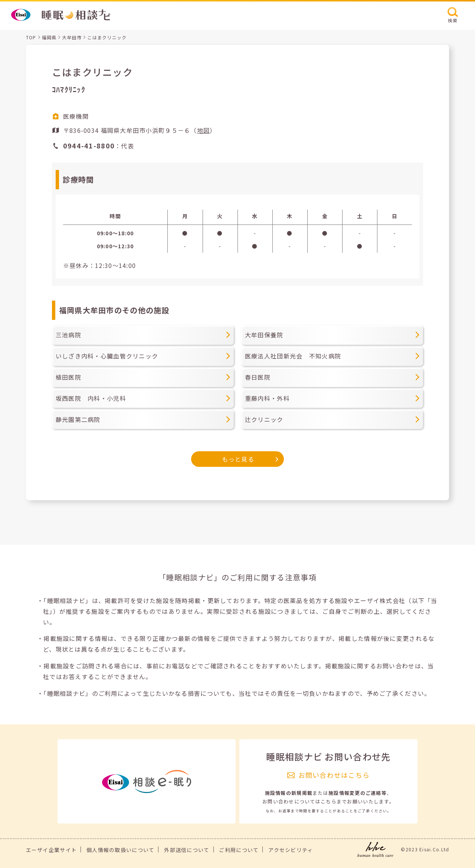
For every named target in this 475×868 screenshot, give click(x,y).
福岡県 (49, 37)
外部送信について (187, 850)
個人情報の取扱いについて (120, 850)
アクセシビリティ (291, 850)
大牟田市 (72, 37)
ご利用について (239, 850)
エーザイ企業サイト (52, 850)
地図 (204, 130)
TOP (31, 37)
